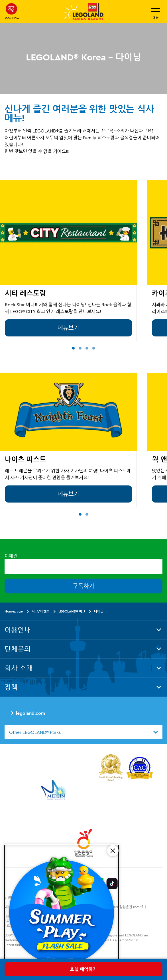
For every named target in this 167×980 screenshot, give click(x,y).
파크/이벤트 (41, 611)
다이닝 (99, 611)
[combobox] (83, 732)
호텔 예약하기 (83, 969)
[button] (73, 348)
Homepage (14, 611)
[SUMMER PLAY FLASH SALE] (62, 910)
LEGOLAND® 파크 (72, 611)
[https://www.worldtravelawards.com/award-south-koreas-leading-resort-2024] (111, 769)
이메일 (11, 556)
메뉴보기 (68, 328)
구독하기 (83, 586)
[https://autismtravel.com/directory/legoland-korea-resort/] (140, 769)
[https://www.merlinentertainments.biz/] (55, 790)
